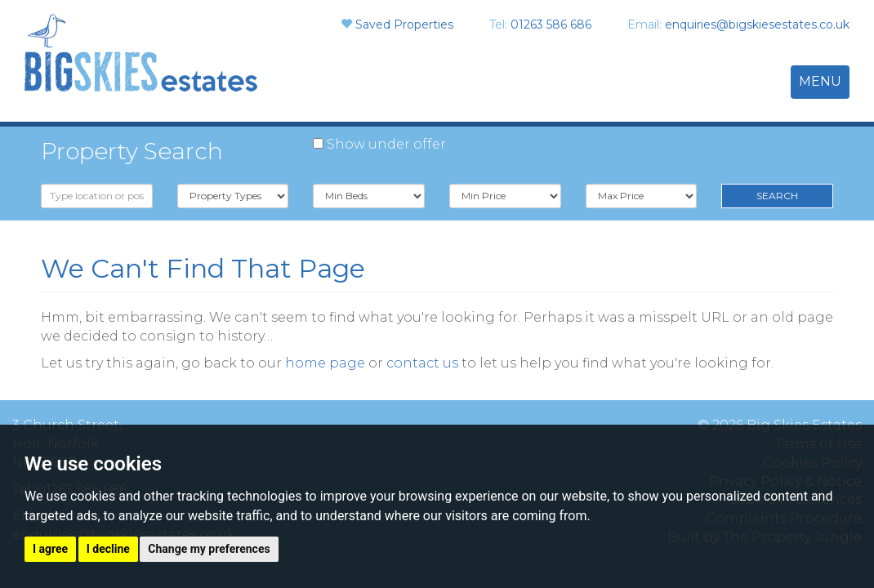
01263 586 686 (551, 24)
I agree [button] (50, 549)
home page (325, 363)
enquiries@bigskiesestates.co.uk (757, 24)
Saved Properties (404, 24)
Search (777, 196)
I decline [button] (108, 549)
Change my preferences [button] (209, 549)
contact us (422, 363)
